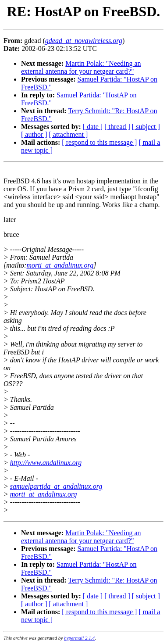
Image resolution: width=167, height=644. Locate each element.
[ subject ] (146, 127)
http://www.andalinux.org (46, 463)
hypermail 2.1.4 (79, 638)
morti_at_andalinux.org (60, 265)
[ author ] (34, 134)
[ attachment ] (69, 134)
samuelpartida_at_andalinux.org (56, 486)
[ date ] (93, 127)
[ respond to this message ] (99, 142)
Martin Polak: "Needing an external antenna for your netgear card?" (81, 67)
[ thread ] (117, 127)
